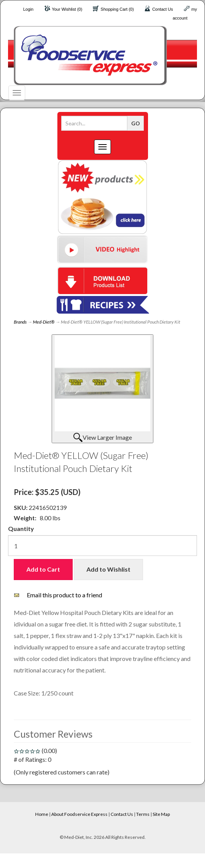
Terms (143, 814)
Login (28, 9)
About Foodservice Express (79, 814)
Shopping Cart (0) (117, 9)
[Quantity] (102, 546)
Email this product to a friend (64, 595)
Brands (20, 322)
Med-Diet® (44, 322)
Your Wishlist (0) (67, 9)
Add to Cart (43, 569)
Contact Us (163, 9)
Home (42, 814)
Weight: (25, 518)
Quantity (21, 529)
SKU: (21, 507)
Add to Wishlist (108, 569)
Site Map (161, 814)
